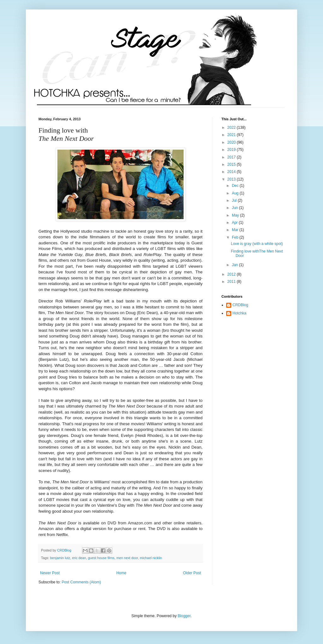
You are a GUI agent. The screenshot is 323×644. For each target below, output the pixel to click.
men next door (127, 558)
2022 (232, 128)
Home (121, 573)
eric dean (79, 558)
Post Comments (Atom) (81, 582)
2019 (232, 150)
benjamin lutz (60, 558)
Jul (235, 200)
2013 (232, 179)
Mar (236, 230)
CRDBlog (240, 305)
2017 (232, 157)
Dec (236, 186)
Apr (235, 223)
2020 (232, 142)
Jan (235, 265)
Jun (235, 208)
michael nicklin (151, 558)
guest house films (101, 558)
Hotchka (239, 313)
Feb (236, 237)
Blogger (184, 616)
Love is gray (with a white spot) (257, 244)
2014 (232, 172)
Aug (236, 193)
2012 (232, 274)
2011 (232, 282)
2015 (232, 164)
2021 (232, 135)
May (236, 215)
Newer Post (50, 573)
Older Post (192, 573)
